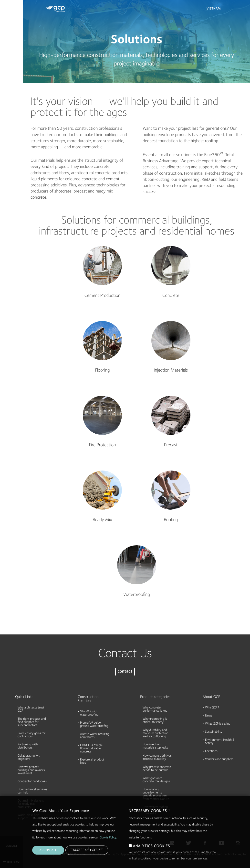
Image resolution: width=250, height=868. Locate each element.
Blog (5, 91)
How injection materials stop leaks (155, 746)
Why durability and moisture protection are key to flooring (155, 734)
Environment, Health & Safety (220, 742)
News (209, 716)
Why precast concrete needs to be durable (157, 769)
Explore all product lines (92, 761)
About (7, 72)
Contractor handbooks (32, 782)
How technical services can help (32, 791)
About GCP (212, 697)
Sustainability (214, 732)
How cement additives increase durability (157, 758)
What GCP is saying (218, 724)
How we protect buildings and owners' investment (31, 770)
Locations (211, 751)
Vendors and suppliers (219, 759)
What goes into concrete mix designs (156, 780)
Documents (10, 35)
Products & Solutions (10, 14)
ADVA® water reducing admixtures (95, 736)
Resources (10, 54)
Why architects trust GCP (31, 709)
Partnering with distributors (28, 746)
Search (233, 10)
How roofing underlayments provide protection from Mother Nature (156, 794)
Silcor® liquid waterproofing (89, 713)
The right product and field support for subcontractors (32, 722)
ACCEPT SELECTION (87, 859)
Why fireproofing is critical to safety (155, 721)
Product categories (155, 697)
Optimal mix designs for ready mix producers (31, 804)
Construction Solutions (88, 699)
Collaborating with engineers (29, 758)
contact (125, 672)
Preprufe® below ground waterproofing (94, 725)
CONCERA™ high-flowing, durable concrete (92, 749)
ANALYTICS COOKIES (151, 856)
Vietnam (214, 9)
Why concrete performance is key (155, 709)
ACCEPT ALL (48, 859)
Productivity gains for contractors (31, 735)
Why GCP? (212, 708)
